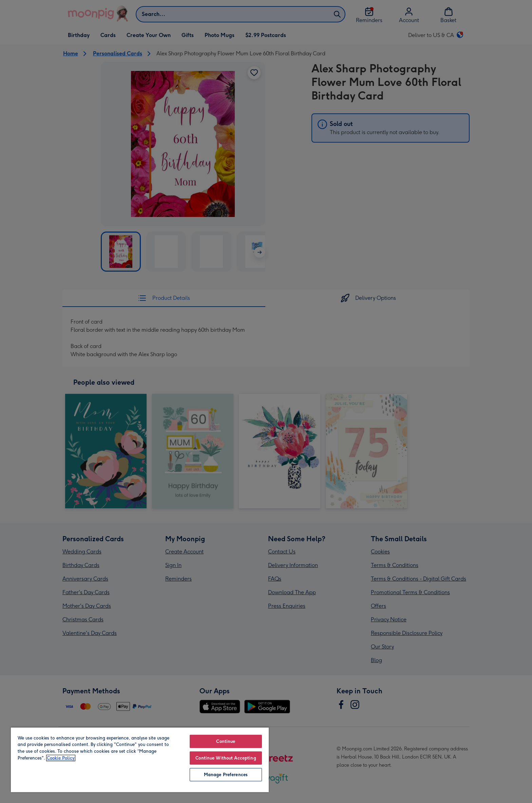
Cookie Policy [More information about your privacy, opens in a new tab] (61, 758)
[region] (140, 760)
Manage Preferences (226, 775)
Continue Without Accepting (226, 758)
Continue (226, 741)
